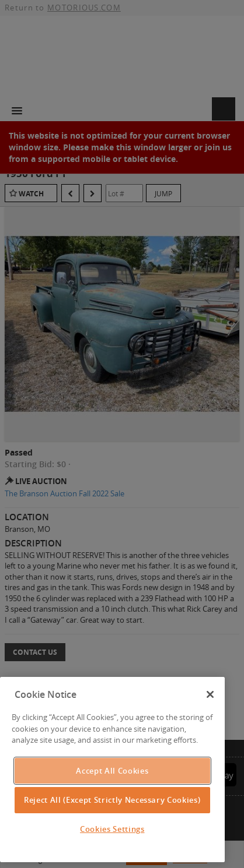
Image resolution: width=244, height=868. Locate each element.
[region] (112, 770)
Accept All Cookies (112, 771)
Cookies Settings (112, 829)
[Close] (210, 694)
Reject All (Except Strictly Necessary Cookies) (112, 800)
